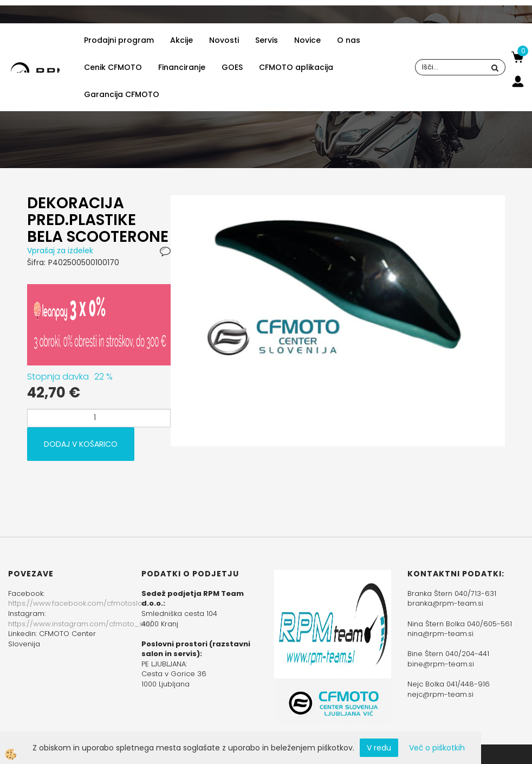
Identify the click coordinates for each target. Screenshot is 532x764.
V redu (379, 748)
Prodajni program (119, 40)
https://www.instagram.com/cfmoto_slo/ (80, 624)
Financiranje (182, 67)
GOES (232, 67)
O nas (349, 40)
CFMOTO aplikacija (296, 67)
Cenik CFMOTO (113, 67)
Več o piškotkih (437, 748)
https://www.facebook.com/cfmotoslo (75, 603)
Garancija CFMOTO (122, 94)
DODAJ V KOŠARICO (81, 444)
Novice (307, 40)
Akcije (181, 40)
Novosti (224, 40)
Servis (267, 40)
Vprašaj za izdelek (60, 251)
